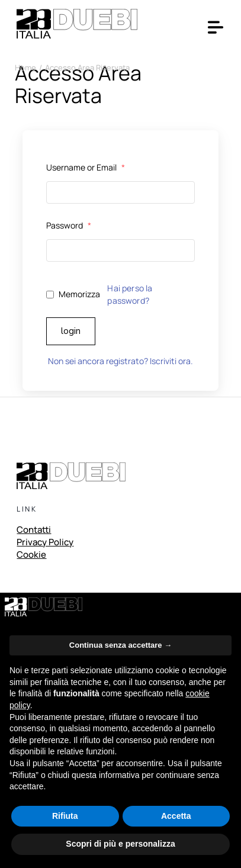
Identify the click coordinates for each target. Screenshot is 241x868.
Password (69, 225)
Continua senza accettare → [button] (120, 645)
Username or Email (86, 167)
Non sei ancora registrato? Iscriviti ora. (120, 361)
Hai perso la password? (130, 294)
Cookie (31, 555)
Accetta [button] (176, 816)
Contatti (34, 531)
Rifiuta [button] (65, 816)
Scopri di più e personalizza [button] (120, 844)
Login (71, 331)
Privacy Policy (45, 543)
